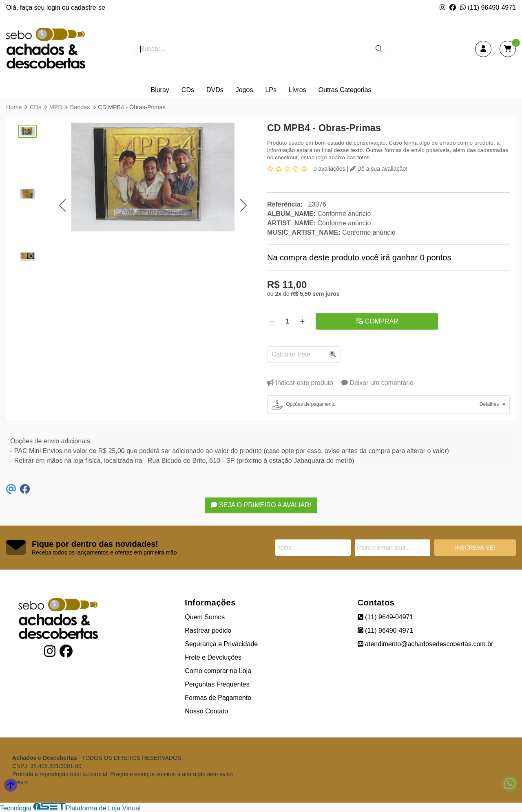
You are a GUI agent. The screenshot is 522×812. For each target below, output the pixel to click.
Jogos (244, 90)
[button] (62, 205)
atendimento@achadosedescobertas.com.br (426, 644)
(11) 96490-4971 (488, 8)
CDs (188, 90)
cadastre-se (88, 8)
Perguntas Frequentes (217, 684)
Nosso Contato (206, 711)
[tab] (388, 405)
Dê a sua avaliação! (379, 169)
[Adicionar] (302, 321)
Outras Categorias (345, 90)
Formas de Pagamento (218, 698)
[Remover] (272, 321)
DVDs (215, 90)
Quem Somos (205, 617)
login (54, 8)
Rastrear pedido (208, 630)
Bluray (160, 90)
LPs (271, 90)
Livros (297, 90)
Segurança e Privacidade (221, 644)
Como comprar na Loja (218, 671)
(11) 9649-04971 (386, 617)
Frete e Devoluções (213, 657)
